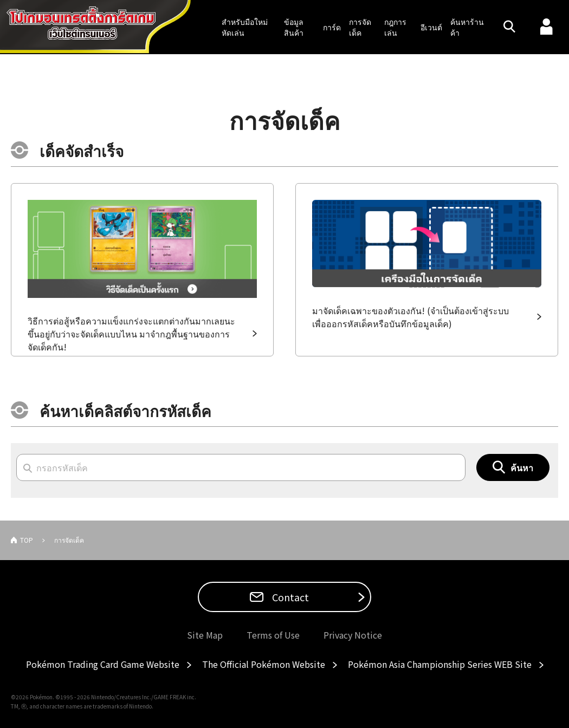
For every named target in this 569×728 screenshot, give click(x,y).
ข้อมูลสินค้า (294, 27)
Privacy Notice (353, 635)
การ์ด (332, 27)
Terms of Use (273, 635)
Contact (289, 597)
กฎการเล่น (395, 27)
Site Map (205, 635)
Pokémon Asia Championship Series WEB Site (440, 664)
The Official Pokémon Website (264, 664)
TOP (27, 540)
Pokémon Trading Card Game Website (103, 664)
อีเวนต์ (431, 27)
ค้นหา (522, 467)
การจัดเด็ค (360, 27)
